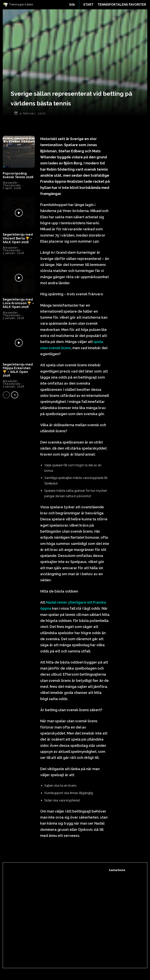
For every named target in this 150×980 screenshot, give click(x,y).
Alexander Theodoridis (12, 184)
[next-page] (15, 395)
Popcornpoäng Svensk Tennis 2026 (18, 175)
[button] (72, 5)
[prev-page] (6, 395)
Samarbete (117, 870)
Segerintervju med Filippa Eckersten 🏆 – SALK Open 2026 (18, 370)
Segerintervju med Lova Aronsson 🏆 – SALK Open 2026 (18, 303)
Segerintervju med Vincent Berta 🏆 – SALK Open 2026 (18, 238)
